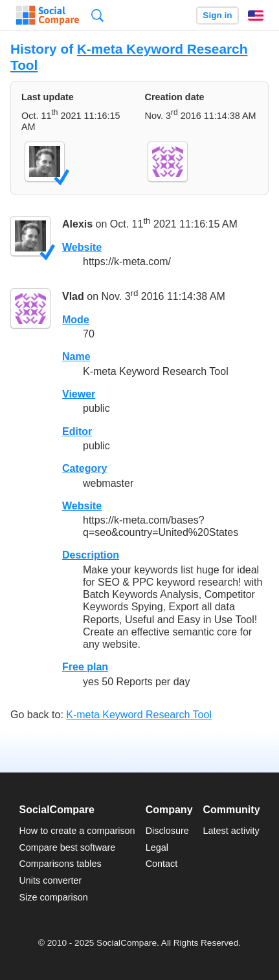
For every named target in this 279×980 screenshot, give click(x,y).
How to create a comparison (77, 831)
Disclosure (167, 831)
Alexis (77, 225)
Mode (76, 320)
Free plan (85, 667)
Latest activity (231, 831)
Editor (77, 431)
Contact (162, 864)
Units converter (50, 880)
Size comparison (53, 897)
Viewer (79, 394)
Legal (157, 847)
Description (91, 555)
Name (76, 357)
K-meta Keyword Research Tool (139, 715)
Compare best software (67, 847)
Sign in (217, 15)
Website (82, 247)
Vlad (73, 297)
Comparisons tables (60, 864)
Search (97, 15)
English (256, 16)
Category (84, 468)
